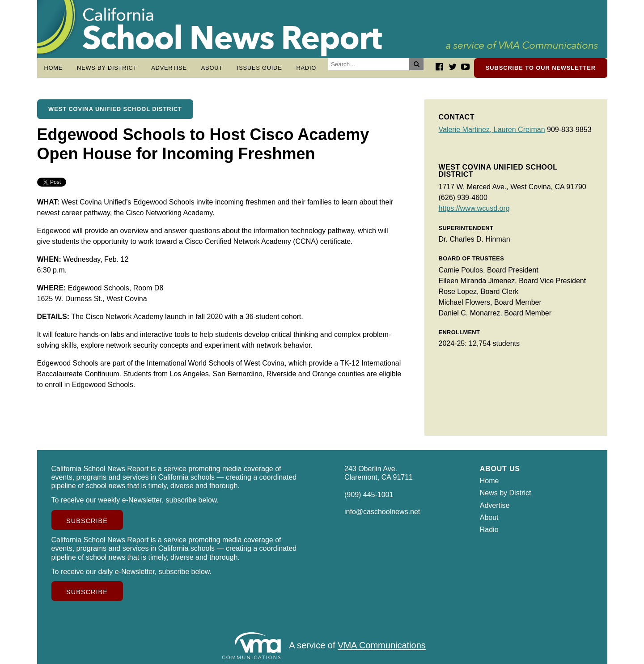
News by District (107, 68)
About (212, 68)
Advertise (169, 68)
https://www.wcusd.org (474, 208)
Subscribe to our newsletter (541, 68)
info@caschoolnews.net (382, 512)
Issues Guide (260, 68)
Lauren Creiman (519, 130)
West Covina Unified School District (115, 109)
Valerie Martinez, (466, 130)
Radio (306, 68)
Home (54, 68)
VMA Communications (382, 646)
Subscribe (87, 521)
